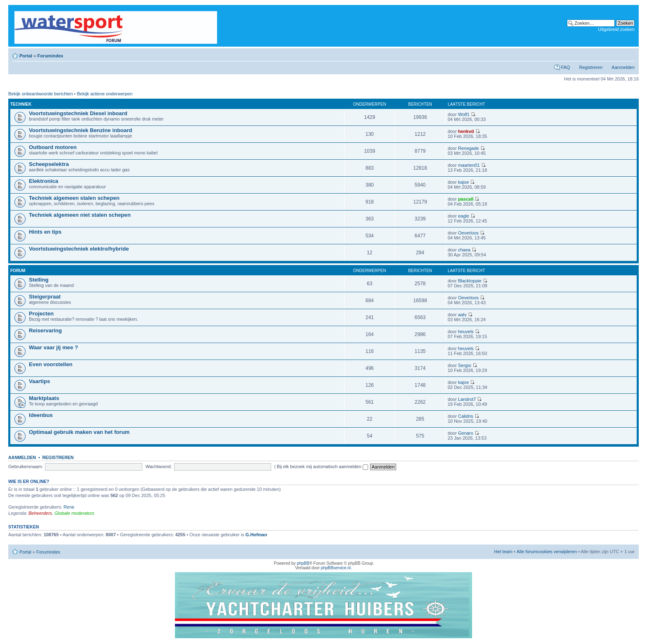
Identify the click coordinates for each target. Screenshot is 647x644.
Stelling (39, 280)
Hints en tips (45, 232)
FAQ (565, 67)
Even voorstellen (51, 364)
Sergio (465, 365)
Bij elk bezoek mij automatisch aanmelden (322, 466)
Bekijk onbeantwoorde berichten (41, 94)
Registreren (591, 67)
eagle (464, 216)
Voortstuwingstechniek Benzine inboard (80, 130)
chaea (464, 250)
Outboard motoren (53, 147)
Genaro (466, 433)
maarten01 (469, 165)
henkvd (466, 131)
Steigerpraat (45, 297)
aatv (462, 315)
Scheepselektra (49, 164)
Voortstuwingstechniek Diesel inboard (78, 113)
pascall (466, 199)
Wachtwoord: (159, 466)
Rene (69, 507)
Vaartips (39, 381)
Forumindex (50, 56)
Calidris (466, 416)
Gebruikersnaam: (26, 466)
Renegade (469, 148)
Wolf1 (464, 114)
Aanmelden (623, 67)
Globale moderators (74, 513)
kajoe (463, 182)
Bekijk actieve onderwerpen (105, 94)
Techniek (21, 104)
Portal (26, 56)
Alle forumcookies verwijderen (547, 552)
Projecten (41, 314)
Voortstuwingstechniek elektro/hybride (79, 249)
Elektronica (44, 181)
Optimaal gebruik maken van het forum (79, 432)
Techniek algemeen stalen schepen (74, 198)
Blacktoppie (470, 281)
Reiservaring (45, 330)
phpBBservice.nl (336, 568)
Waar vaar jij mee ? (53, 347)
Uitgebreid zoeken (616, 29)
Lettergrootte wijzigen (629, 54)
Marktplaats (44, 398)
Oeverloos (468, 233)
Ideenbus (41, 415)
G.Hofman (256, 535)
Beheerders (40, 513)
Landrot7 (467, 399)
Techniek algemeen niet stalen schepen (80, 215)
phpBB (303, 563)
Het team (503, 552)
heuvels (466, 331)
